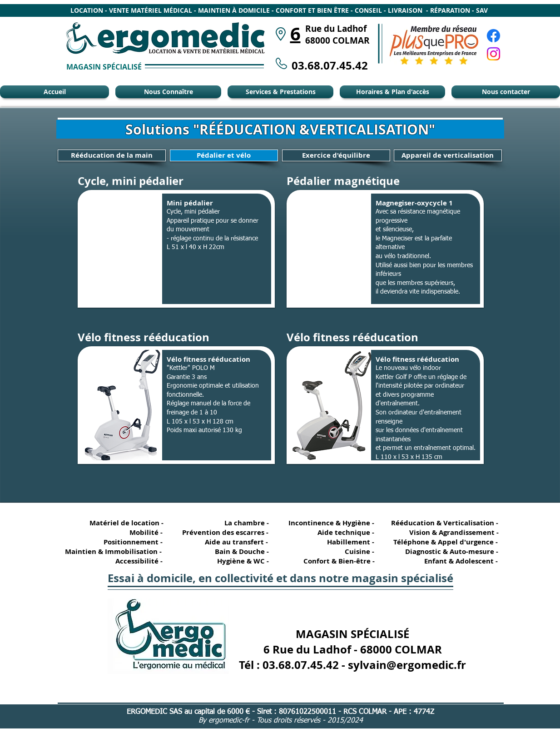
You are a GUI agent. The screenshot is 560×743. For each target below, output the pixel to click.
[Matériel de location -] (128, 523)
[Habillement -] (347, 542)
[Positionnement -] (135, 542)
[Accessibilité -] (135, 561)
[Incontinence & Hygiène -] (332, 523)
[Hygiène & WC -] (242, 561)
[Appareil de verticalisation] (448, 155)
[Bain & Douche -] (242, 551)
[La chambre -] (242, 523)
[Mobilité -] (135, 532)
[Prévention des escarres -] (225, 532)
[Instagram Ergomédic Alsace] (493, 54)
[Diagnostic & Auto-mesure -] (448, 551)
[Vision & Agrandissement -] (451, 532)
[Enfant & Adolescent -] (457, 561)
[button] (176, 249)
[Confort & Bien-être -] (336, 561)
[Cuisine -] (347, 551)
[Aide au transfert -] (234, 542)
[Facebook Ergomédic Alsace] (493, 36)
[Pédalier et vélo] (224, 155)
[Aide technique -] (347, 532)
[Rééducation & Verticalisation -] (446, 523)
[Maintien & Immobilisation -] (112, 551)
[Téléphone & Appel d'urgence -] (445, 542)
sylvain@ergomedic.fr (407, 665)
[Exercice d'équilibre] (336, 155)
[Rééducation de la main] (112, 155)
